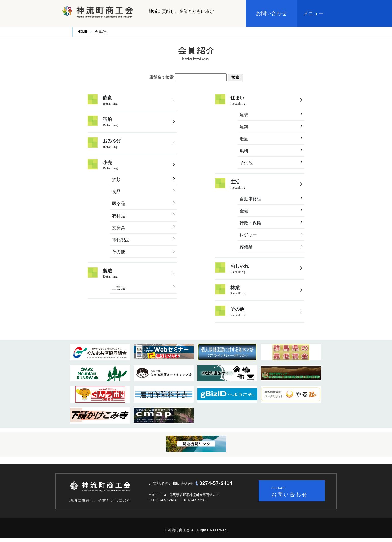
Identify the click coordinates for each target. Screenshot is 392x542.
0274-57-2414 (216, 487)
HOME (82, 32)
